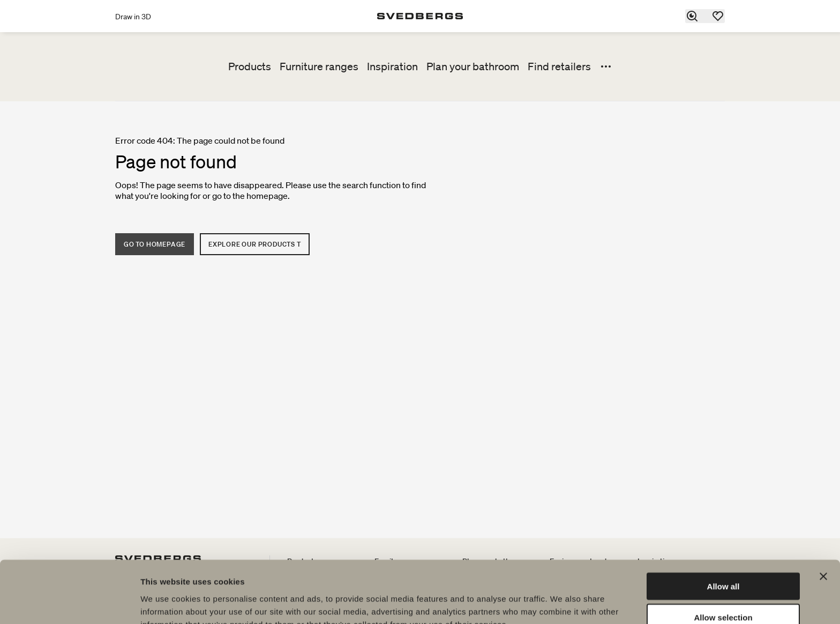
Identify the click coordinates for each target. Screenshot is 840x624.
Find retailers (559, 66)
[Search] (693, 16)
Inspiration (392, 66)
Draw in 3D (133, 17)
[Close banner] (823, 520)
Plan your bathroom (473, 66)
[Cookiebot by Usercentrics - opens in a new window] (69, 603)
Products (250, 66)
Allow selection (723, 562)
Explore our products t (255, 244)
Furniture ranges (319, 66)
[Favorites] (718, 16)
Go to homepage (155, 244)
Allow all (723, 530)
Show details (562, 603)
